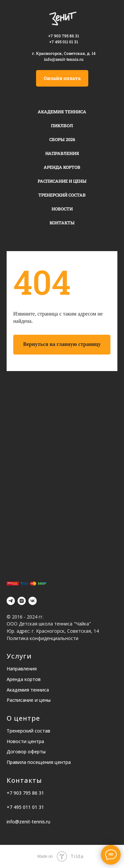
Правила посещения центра (39, 762)
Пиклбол (62, 126)
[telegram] (11, 601)
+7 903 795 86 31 (64, 36)
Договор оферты (26, 752)
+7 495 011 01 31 (25, 807)
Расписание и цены (62, 181)
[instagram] (22, 601)
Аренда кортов (62, 167)
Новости (62, 209)
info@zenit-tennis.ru (64, 59)
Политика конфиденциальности (42, 638)
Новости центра (25, 741)
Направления (62, 153)
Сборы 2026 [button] (62, 139)
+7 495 (55, 42)
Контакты (62, 223)
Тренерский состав (62, 195)
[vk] (33, 601)
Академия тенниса (62, 112)
